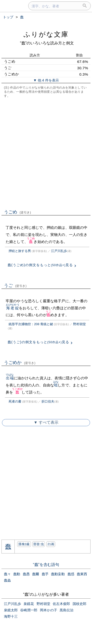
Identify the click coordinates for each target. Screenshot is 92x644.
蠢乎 (45, 574)
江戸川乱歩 (59, 251)
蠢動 (17, 574)
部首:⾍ (39, 544)
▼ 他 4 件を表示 (46, 80)
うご (15, 285)
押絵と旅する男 (20, 251)
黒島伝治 (66, 610)
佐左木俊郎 (61, 604)
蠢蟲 (7, 580)
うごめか (20, 362)
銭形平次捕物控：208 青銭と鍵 (31, 324)
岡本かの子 (49, 610)
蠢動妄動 (58, 574)
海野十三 (11, 616)
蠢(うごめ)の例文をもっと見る (40, 265)
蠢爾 (36, 574)
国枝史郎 (79, 604)
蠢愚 (26, 574)
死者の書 (15, 401)
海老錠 (13, 308)
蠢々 (7, 574)
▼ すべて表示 (46, 422)
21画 (51, 544)
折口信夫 (48, 401)
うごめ (18, 212)
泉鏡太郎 (11, 610)
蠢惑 (71, 574)
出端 (10, 378)
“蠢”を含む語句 (46, 565)
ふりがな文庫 (46, 34)
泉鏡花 (29, 604)
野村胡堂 (79, 324)
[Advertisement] (46, 153)
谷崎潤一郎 (29, 610)
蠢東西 (82, 574)
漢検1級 (24, 544)
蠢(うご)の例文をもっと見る (38, 342)
